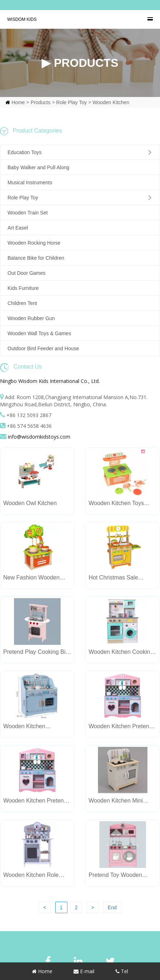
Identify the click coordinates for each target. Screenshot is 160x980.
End (112, 907)
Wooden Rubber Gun (31, 318)
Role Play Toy (72, 102)
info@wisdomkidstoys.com (39, 437)
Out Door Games (27, 273)
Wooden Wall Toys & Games (39, 333)
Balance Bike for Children (36, 258)
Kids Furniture (23, 288)
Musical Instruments (30, 182)
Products (40, 102)
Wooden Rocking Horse (34, 243)
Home (18, 102)
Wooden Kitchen (111, 102)
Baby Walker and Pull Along (38, 167)
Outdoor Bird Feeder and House (43, 348)
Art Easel (18, 228)
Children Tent (22, 303)
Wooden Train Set (28, 213)
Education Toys (25, 152)
